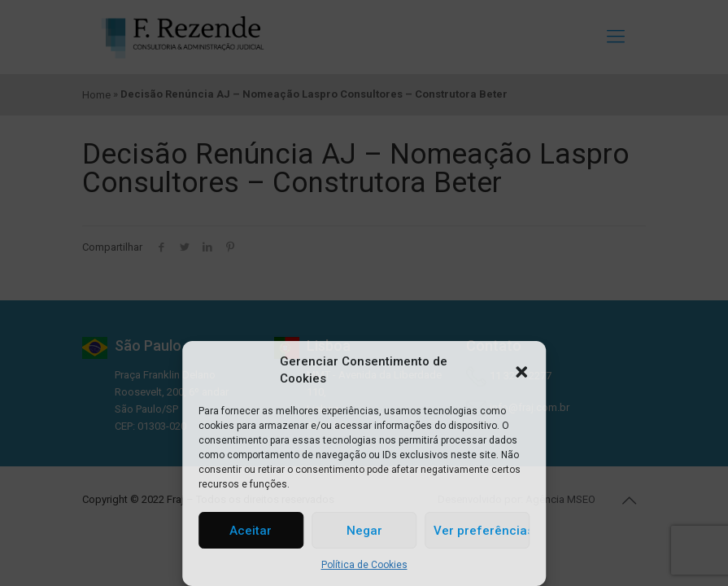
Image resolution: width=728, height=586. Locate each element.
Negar (364, 531)
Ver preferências (482, 531)
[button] (521, 370)
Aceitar (251, 531)
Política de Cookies (364, 565)
